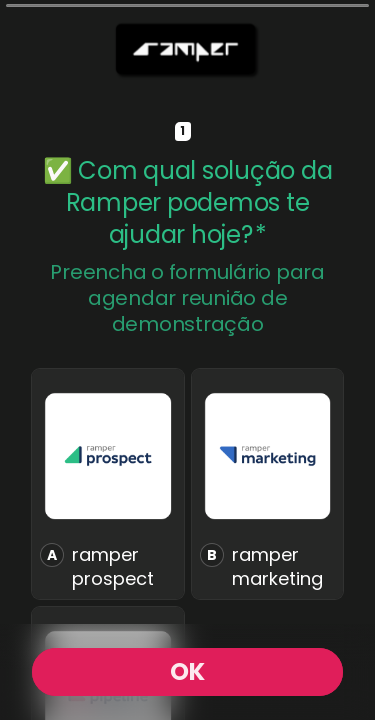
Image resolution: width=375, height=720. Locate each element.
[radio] (108, 484)
